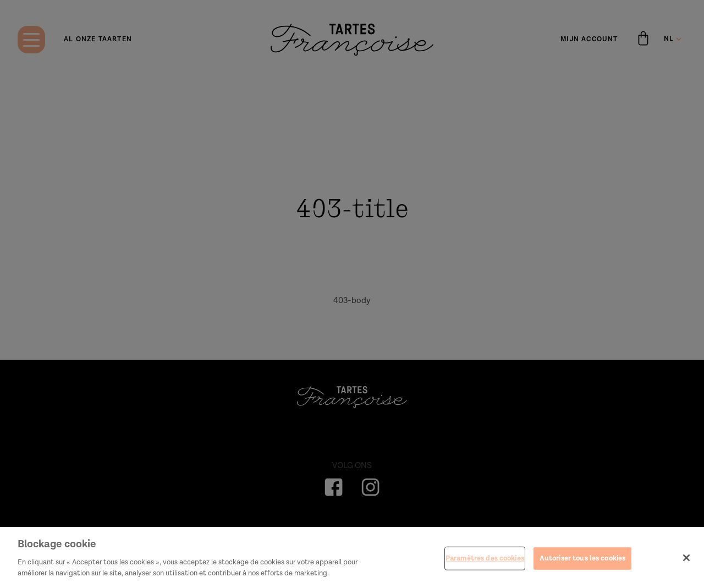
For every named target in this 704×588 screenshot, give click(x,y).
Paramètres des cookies (485, 561)
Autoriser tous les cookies (582, 561)
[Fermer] (686, 560)
